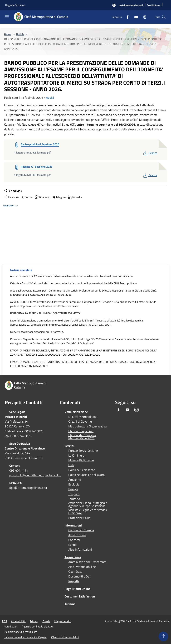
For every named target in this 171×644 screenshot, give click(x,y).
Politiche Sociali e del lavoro (87, 475)
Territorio (74, 499)
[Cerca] (164, 17)
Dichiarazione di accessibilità (21, 632)
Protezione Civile (79, 518)
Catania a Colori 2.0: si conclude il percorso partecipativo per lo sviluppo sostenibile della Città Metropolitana (73, 283)
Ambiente (75, 480)
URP (71, 465)
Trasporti (74, 494)
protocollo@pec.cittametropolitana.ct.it (35, 475)
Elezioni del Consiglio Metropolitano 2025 (82, 437)
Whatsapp (42, 197)
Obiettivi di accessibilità (65, 637)
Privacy (34, 621)
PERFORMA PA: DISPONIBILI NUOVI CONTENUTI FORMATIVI (45, 313)
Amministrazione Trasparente (87, 562)
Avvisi (50, 98)
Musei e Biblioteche (81, 460)
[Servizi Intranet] (154, 5)
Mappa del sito (63, 621)
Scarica (150, 153)
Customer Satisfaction (80, 596)
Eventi (72, 545)
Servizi (69, 446)
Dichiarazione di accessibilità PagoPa (25, 637)
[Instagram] (143, 17)
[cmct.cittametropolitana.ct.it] (131, 5)
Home (8, 34)
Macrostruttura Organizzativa (87, 426)
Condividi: (13, 191)
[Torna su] (163, 636)
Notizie (20, 34)
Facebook (12, 197)
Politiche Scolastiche (82, 470)
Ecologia (74, 484)
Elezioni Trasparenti (81, 431)
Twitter (27, 197)
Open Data (75, 572)
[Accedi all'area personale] (114, 5)
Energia (73, 489)
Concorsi (74, 540)
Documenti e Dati (80, 576)
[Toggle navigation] (7, 17)
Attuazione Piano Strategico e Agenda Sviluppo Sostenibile (88, 504)
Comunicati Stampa (81, 530)
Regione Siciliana (15, 5)
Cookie (46, 621)
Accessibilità (18, 621)
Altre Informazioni (80, 550)
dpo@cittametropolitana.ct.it (28, 488)
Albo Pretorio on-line (82, 567)
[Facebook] (126, 17)
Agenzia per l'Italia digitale (37, 626)
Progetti (74, 581)
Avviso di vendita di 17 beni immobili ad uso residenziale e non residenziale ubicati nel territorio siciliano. (72, 276)
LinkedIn (75, 197)
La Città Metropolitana (83, 417)
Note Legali (10, 626)
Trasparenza (73, 557)
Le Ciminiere (76, 456)
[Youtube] (135, 17)
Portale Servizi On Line (83, 451)
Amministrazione (76, 412)
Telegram (59, 197)
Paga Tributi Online (77, 589)
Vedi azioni (11, 206)
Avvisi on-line (77, 535)
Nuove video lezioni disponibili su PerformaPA (37, 332)
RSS (4, 621)
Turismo (70, 604)
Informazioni (73, 525)
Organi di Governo (80, 422)
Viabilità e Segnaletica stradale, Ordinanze (88, 512)
